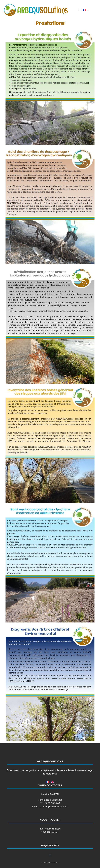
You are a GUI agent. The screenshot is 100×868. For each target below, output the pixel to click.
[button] (80, 10)
